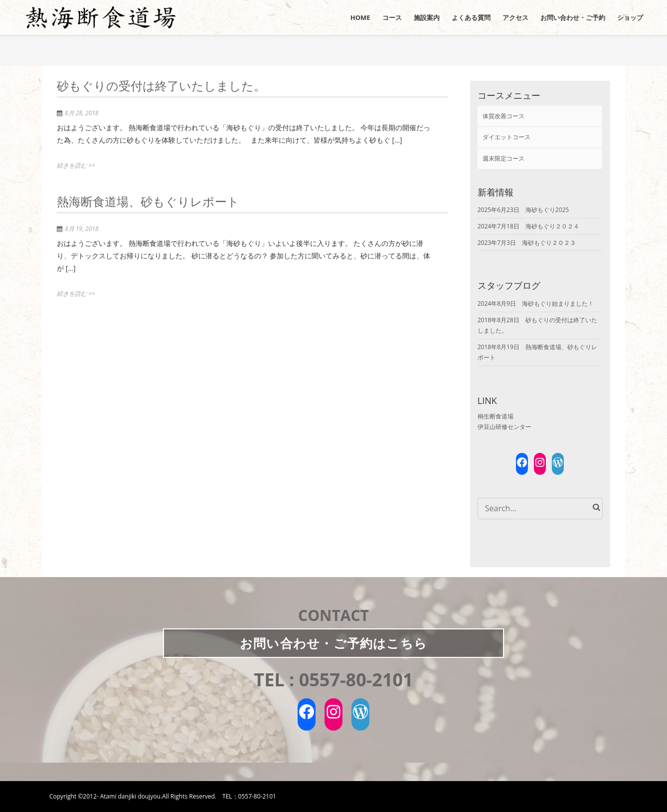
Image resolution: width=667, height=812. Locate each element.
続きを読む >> (76, 165)
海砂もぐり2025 (547, 210)
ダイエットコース (506, 137)
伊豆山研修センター (504, 427)
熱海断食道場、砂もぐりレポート (148, 203)
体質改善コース (503, 116)
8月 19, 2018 (82, 229)
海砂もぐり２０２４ (552, 226)
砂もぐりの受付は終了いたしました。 (161, 87)
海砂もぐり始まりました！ (558, 304)
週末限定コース (503, 158)
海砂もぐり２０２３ (549, 243)
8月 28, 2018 (82, 113)
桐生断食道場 (496, 416)
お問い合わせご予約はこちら (333, 643)
